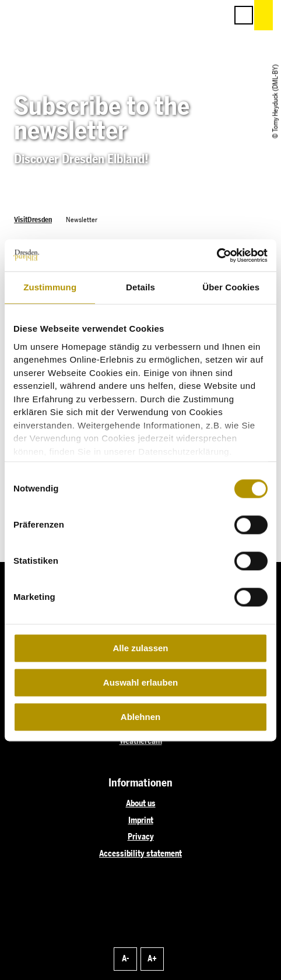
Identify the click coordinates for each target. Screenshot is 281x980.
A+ (152, 958)
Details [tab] (140, 287)
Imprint (141, 820)
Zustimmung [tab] (50, 287)
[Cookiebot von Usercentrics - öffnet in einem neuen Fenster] (217, 255)
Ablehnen (140, 717)
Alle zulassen (140, 648)
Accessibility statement (140, 853)
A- (125, 958)
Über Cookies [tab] (231, 287)
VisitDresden (33, 219)
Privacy (141, 837)
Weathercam (141, 741)
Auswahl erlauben (140, 682)
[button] (166, 15)
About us (141, 803)
